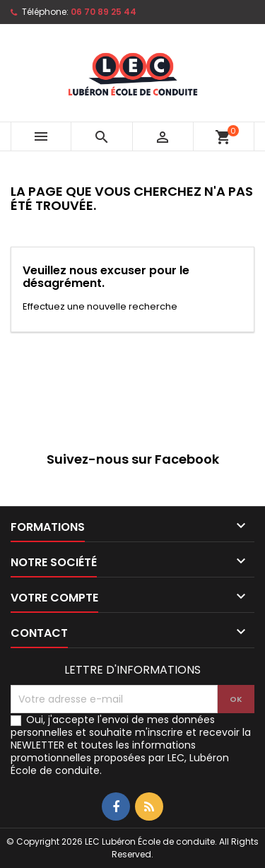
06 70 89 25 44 (104, 12)
